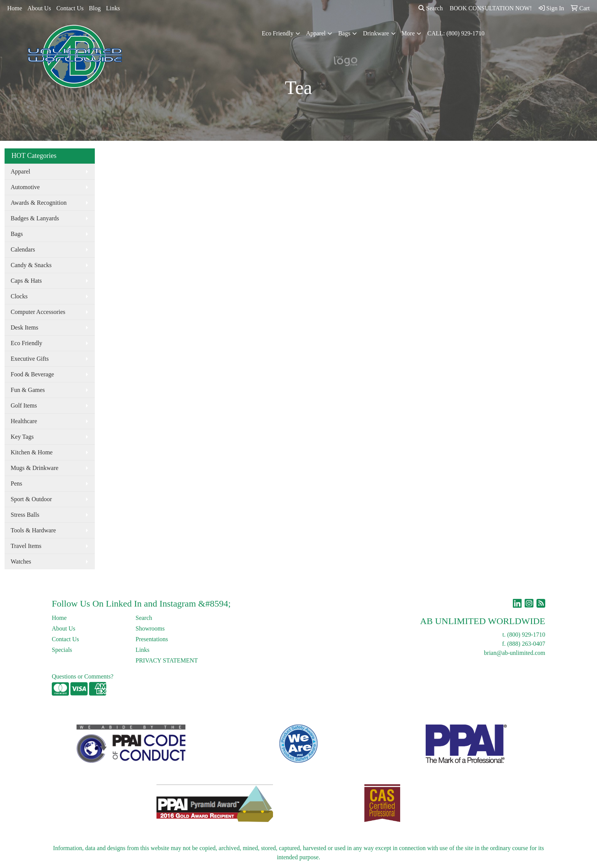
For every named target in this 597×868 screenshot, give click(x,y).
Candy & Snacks (31, 265)
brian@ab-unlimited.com (515, 653)
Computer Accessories (38, 312)
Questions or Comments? (83, 676)
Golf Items (24, 405)
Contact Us (70, 8)
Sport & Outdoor (31, 499)
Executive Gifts (30, 359)
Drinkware (376, 33)
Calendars (23, 249)
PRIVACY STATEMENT (167, 660)
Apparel (316, 33)
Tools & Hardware (33, 530)
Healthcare (24, 421)
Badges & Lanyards (35, 218)
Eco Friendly (278, 33)
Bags (344, 33)
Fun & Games (28, 390)
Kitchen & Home (32, 452)
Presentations (152, 639)
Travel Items (26, 546)
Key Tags (22, 437)
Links (113, 8)
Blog (95, 8)
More (408, 33)
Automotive (25, 187)
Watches (21, 561)
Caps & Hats (26, 281)
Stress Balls (25, 515)
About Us (39, 8)
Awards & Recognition (39, 203)
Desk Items (24, 327)
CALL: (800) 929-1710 (456, 33)
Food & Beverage (32, 374)
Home (15, 8)
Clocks (19, 296)
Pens (16, 483)
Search (431, 8)
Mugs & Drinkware (34, 468)
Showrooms (150, 628)
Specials (62, 650)
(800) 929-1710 (526, 635)
